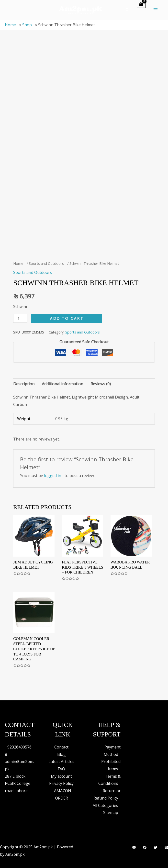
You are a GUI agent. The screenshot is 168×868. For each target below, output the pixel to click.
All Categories (105, 805)
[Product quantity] (20, 318)
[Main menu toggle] (156, 10)
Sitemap (111, 813)
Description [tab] (24, 384)
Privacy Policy (61, 783)
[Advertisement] (84, 83)
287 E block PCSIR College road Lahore (18, 783)
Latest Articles (61, 761)
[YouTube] (134, 847)
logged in (53, 476)
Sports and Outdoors (46, 263)
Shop (27, 25)
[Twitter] (156, 847)
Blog (62, 754)
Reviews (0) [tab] (101, 384)
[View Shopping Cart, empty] (141, 4)
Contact (61, 747)
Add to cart (67, 318)
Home (10, 25)
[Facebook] (145, 847)
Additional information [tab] (62, 384)
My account (61, 776)
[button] (127, 10)
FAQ (61, 769)
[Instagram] (166, 847)
